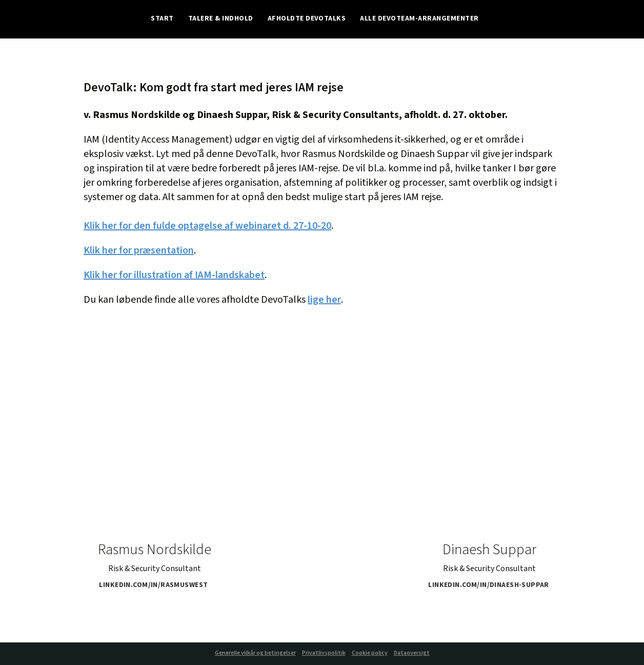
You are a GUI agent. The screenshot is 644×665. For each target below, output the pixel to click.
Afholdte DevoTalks (307, 19)
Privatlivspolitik (324, 653)
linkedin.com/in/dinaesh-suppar (492, 585)
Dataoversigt (412, 653)
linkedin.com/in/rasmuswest (157, 585)
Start (162, 19)
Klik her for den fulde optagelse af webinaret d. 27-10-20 (207, 226)
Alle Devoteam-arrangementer (419, 19)
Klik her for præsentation (139, 250)
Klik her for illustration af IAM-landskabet (174, 275)
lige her (324, 300)
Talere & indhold (221, 19)
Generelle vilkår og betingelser (255, 653)
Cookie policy (370, 653)
